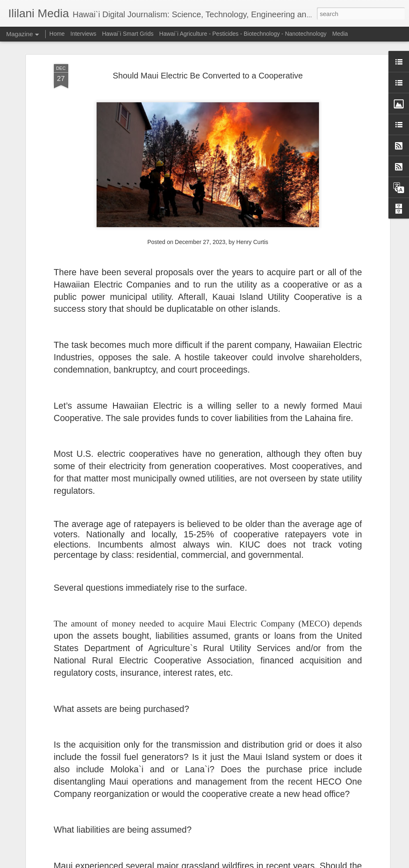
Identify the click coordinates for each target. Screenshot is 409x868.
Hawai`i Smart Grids (128, 34)
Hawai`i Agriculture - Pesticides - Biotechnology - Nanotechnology (243, 34)
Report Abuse (254, 863)
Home (57, 34)
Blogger (230, 863)
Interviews (83, 34)
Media (340, 34)
